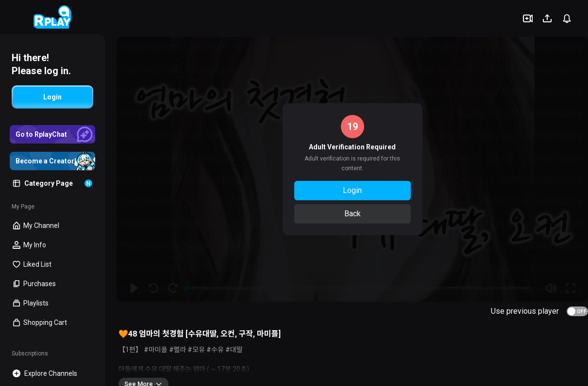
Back (353, 214)
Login (352, 190)
